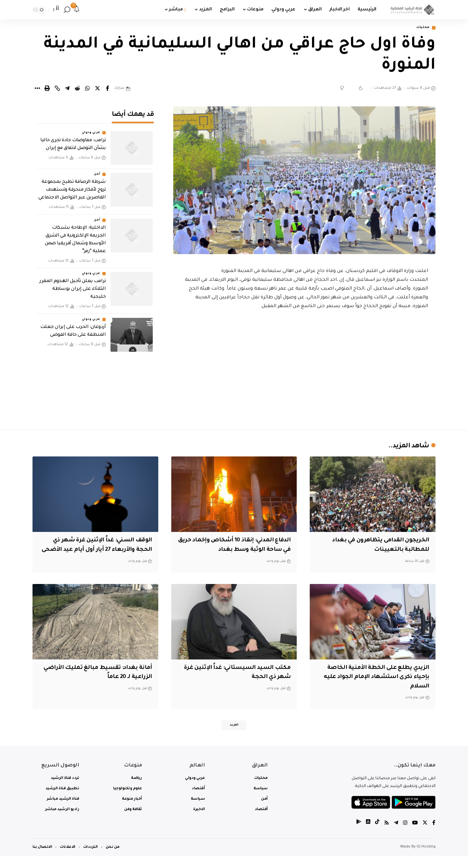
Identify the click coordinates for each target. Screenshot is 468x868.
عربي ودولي (91, 129)
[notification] (77, 10)
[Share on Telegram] (67, 89)
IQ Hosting (426, 859)
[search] (67, 10)
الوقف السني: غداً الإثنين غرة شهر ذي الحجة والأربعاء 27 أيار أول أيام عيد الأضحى (98, 551)
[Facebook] (434, 835)
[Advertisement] (305, 369)
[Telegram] (395, 835)
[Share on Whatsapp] (87, 89)
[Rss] (385, 835)
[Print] (47, 89)
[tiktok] (375, 835)
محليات (421, 28)
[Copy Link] (57, 89)
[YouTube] (414, 835)
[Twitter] (425, 835)
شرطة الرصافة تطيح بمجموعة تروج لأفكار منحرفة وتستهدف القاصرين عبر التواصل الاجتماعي (72, 186)
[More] (37, 89)
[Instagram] (404, 835)
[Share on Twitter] (97, 89)
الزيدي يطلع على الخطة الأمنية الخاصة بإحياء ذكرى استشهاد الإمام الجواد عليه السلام (375, 687)
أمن (97, 170)
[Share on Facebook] (108, 89)
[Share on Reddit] (77, 89)
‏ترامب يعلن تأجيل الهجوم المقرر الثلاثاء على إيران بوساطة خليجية (72, 285)
